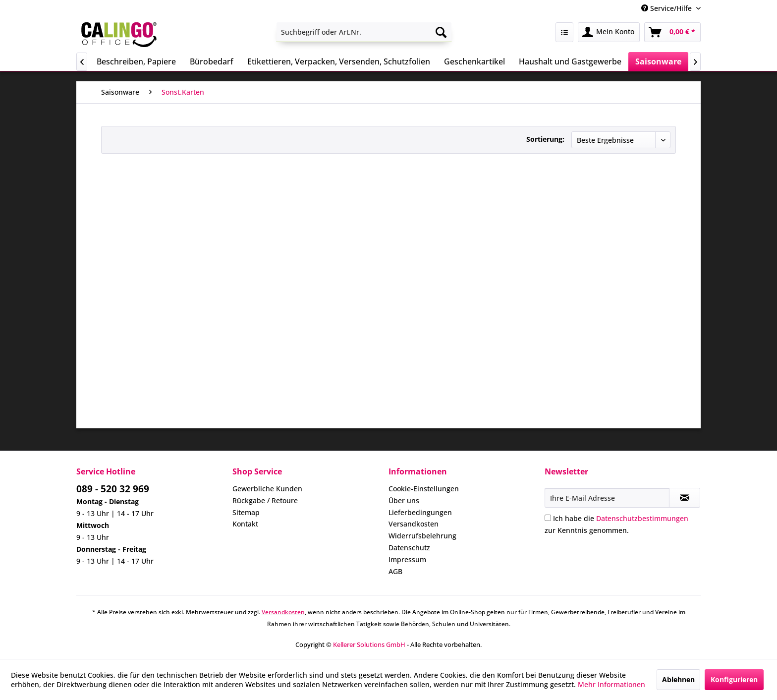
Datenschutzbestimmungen (642, 518)
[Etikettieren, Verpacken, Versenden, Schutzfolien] (339, 61)
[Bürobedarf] (212, 61)
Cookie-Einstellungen (424, 489)
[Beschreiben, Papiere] (136, 61)
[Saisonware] (658, 61)
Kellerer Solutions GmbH (369, 644)
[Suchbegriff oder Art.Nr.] (364, 32)
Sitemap (246, 512)
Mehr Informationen (611, 684)
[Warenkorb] (672, 32)
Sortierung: (545, 139)
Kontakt (245, 524)
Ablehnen (678, 679)
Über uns (404, 500)
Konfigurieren (734, 679)
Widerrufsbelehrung (422, 536)
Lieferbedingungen (420, 512)
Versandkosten (414, 524)
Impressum (407, 559)
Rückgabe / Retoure (265, 500)
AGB (395, 571)
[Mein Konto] (609, 32)
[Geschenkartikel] (474, 61)
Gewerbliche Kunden (267, 489)
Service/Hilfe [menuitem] (667, 8)
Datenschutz (409, 548)
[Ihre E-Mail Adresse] (607, 498)
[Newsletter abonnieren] (685, 498)
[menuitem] (364, 32)
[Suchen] (441, 32)
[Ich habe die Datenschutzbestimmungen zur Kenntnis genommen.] (548, 518)
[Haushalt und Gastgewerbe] (570, 61)
